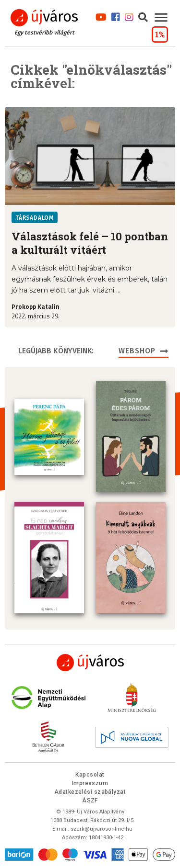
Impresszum (90, 783)
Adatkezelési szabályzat (90, 792)
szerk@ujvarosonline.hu (102, 829)
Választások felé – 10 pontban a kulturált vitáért (90, 243)
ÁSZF (90, 800)
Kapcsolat (90, 775)
